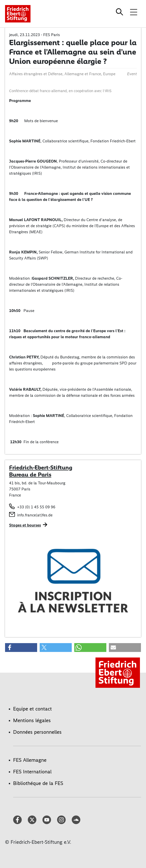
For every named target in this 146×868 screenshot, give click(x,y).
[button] (21, 648)
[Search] (120, 12)
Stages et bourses (25, 525)
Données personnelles (37, 732)
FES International (32, 772)
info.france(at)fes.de (35, 515)
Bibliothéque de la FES (38, 783)
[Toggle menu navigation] (134, 12)
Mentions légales (32, 720)
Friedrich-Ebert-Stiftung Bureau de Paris (41, 471)
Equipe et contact (32, 709)
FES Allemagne (30, 760)
